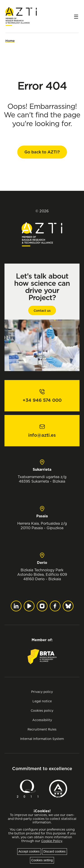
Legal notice (42, 701)
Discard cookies (55, 851)
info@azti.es (42, 435)
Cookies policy (42, 710)
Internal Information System (42, 739)
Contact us (42, 311)
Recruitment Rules (42, 729)
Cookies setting (42, 860)
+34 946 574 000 (42, 400)
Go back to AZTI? (42, 152)
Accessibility (42, 720)
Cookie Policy (52, 841)
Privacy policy (42, 692)
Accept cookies (29, 851)
